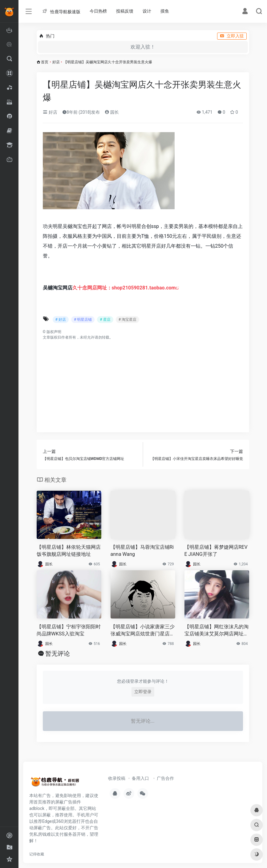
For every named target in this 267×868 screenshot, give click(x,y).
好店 (56, 62)
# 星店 (105, 320)
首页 (45, 62)
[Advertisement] (143, 383)
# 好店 (61, 320)
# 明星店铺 (83, 320)
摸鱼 (165, 11)
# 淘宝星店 (127, 320)
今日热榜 (98, 11)
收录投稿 (117, 778)
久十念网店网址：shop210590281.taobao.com (124, 288)
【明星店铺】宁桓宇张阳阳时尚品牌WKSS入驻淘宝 (69, 630)
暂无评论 (58, 654)
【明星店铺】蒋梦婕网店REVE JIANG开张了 (216, 551)
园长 (112, 112)
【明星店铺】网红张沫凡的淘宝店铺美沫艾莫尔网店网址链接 (216, 631)
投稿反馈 (125, 11)
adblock (37, 808)
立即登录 (143, 692)
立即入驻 (232, 36)
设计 (147, 11)
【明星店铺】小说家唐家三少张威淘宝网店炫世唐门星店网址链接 (143, 631)
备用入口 (140, 778)
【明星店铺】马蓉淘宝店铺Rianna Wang (142, 551)
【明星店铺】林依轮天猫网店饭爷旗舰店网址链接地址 (69, 551)
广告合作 (165, 778)
